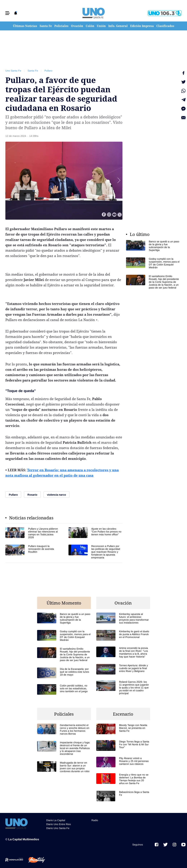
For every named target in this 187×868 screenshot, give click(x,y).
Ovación (77, 26)
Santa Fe (46, 26)
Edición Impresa (142, 26)
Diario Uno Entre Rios (59, 824)
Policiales (61, 26)
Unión (101, 26)
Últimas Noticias (25, 26)
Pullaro (48, 71)
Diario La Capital (56, 820)
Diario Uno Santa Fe (58, 828)
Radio (95, 820)
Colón (90, 26)
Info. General (118, 26)
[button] (8, 13)
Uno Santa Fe (13, 71)
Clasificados (165, 26)
